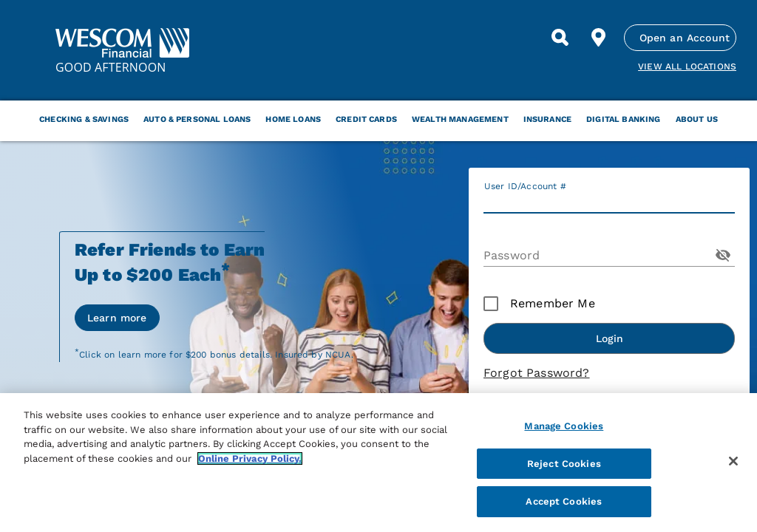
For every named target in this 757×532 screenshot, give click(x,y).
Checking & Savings (84, 119)
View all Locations (687, 66)
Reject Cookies (564, 464)
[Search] (560, 38)
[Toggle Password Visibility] (723, 255)
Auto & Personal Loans (197, 119)
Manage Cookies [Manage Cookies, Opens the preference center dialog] (564, 426)
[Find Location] (599, 38)
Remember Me (553, 303)
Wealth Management (460, 119)
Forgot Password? (537, 373)
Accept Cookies (564, 501)
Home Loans (293, 119)
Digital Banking (623, 119)
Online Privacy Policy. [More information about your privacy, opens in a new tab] (250, 458)
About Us (697, 119)
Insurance (547, 119)
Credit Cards (366, 119)
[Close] (733, 461)
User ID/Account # (525, 186)
